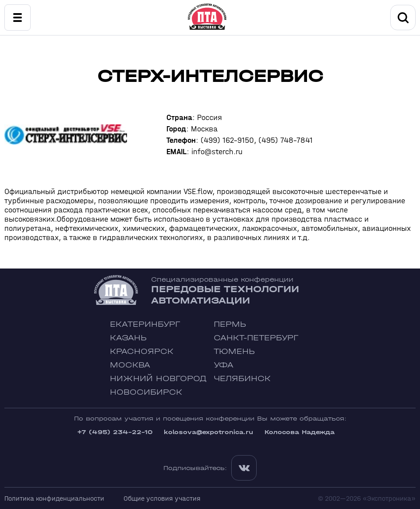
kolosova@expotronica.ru (208, 432)
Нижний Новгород (158, 379)
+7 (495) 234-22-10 (115, 432)
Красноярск (142, 352)
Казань (128, 338)
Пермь (230, 324)
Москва (130, 365)
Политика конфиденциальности (54, 498)
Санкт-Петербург (256, 338)
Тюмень (234, 352)
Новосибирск (146, 392)
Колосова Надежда (300, 432)
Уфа (224, 365)
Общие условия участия (162, 498)
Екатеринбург (145, 324)
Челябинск (242, 379)
